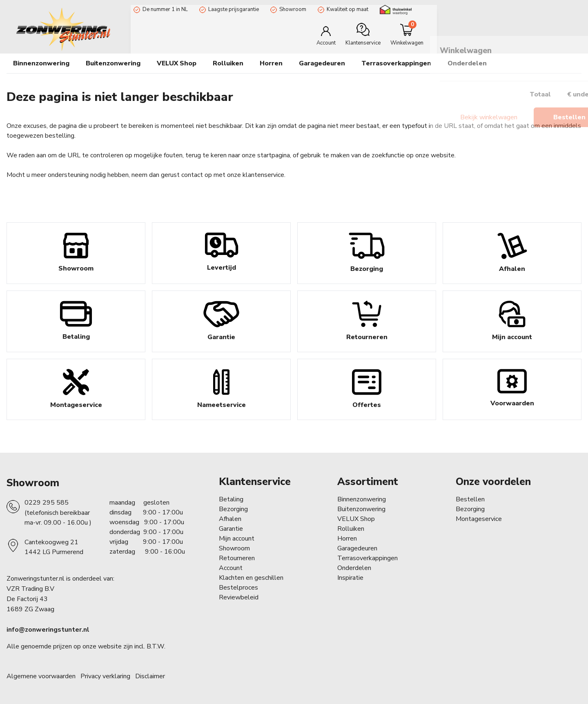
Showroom (290, 9)
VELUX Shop (356, 519)
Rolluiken (351, 529)
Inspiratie (350, 578)
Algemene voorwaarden (41, 676)
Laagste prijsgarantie (231, 9)
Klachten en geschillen (251, 578)
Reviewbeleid (239, 597)
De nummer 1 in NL (162, 9)
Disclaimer (150, 676)
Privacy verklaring (105, 676)
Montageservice (479, 519)
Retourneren (237, 558)
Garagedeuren (322, 63)
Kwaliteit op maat (345, 9)
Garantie (231, 529)
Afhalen (230, 519)
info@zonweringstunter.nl (48, 630)
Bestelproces (238, 588)
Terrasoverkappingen (396, 63)
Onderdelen (354, 568)
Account (231, 568)
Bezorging (233, 509)
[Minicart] (554, 34)
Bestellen (470, 499)
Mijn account (237, 539)
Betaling (231, 499)
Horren (271, 63)
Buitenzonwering (361, 509)
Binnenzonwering (362, 499)
